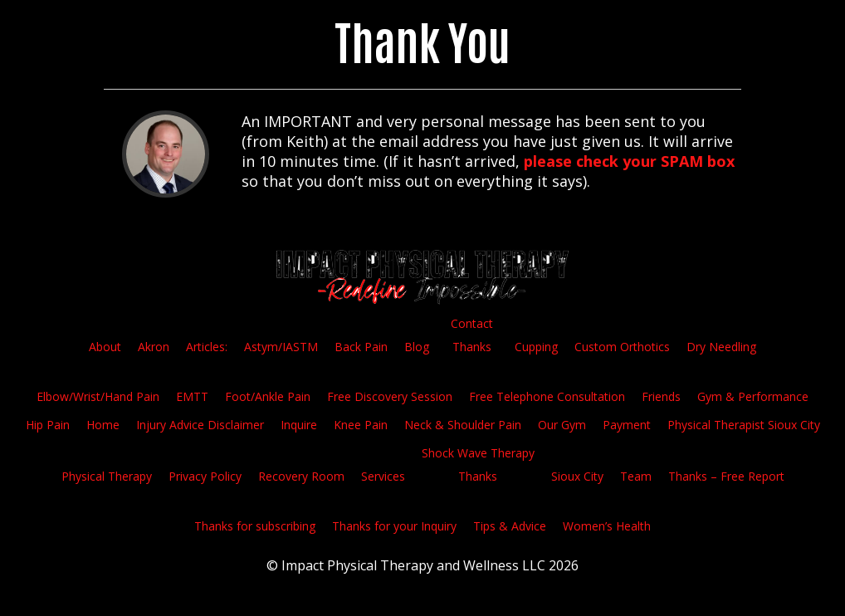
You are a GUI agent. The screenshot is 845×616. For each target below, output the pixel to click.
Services (383, 476)
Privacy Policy (205, 476)
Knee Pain (361, 425)
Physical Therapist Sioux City (744, 425)
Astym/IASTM (281, 347)
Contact (472, 323)
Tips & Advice (510, 526)
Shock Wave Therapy (478, 453)
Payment (627, 425)
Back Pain (361, 347)
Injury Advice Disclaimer (200, 425)
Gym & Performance (753, 396)
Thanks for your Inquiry (394, 526)
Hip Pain (48, 425)
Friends (661, 396)
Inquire (299, 425)
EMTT (192, 396)
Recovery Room (301, 476)
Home (103, 425)
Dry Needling (721, 347)
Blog (417, 347)
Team (636, 476)
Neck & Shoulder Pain (463, 425)
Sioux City (577, 476)
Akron (154, 347)
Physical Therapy (107, 476)
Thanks (472, 347)
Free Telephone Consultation (547, 396)
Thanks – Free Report (726, 476)
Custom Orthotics (622, 347)
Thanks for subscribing (255, 526)
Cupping (536, 347)
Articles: (207, 347)
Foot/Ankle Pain (268, 396)
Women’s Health (607, 526)
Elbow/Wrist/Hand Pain (98, 396)
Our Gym (562, 425)
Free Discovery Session (390, 396)
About (105, 347)
